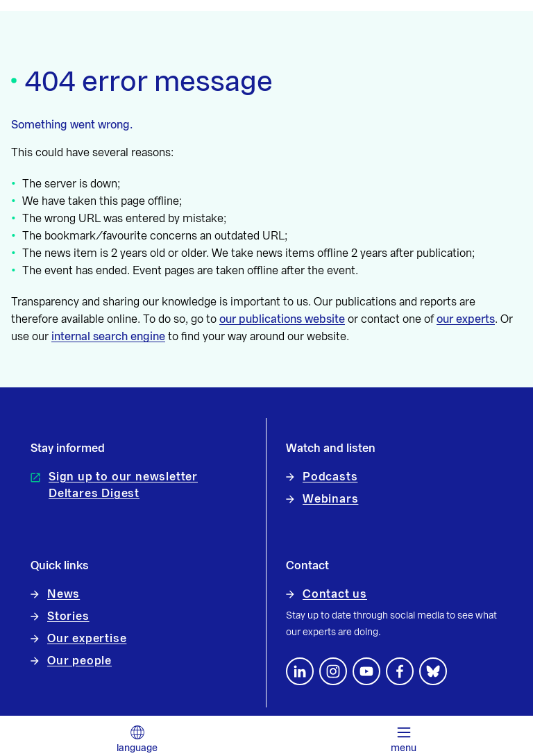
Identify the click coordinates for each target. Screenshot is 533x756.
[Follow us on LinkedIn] (300, 671)
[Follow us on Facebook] (400, 671)
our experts (466, 319)
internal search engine (108, 337)
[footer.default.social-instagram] (333, 671)
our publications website (282, 319)
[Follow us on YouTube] (366, 671)
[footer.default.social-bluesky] (433, 671)
